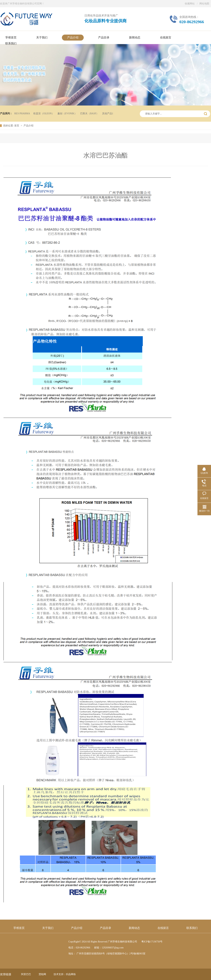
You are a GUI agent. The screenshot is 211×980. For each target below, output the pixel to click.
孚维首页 (19, 928)
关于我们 (48, 928)
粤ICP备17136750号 (152, 942)
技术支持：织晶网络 (65, 974)
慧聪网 (42, 974)
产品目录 (105, 928)
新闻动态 (134, 928)
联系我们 (192, 928)
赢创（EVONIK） (67, 114)
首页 (17, 126)
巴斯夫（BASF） (89, 114)
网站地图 (204, 4)
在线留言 (163, 928)
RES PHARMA (22, 114)
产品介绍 (28, 126)
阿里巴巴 (26, 974)
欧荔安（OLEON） (44, 114)
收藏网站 (190, 4)
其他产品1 (108, 114)
